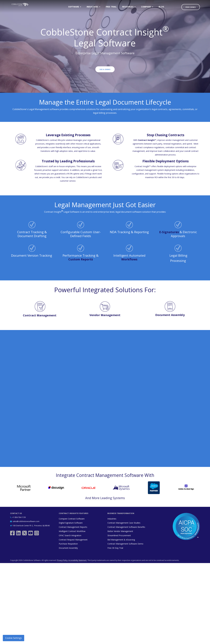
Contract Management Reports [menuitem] (73, 527)
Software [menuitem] (74, 7)
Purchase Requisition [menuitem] (68, 544)
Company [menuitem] (146, 7)
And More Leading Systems (105, 498)
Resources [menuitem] (128, 7)
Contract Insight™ (147, 140)
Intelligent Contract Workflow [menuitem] (72, 531)
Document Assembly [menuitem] (68, 548)
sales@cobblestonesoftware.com (26, 521)
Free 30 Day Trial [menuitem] (115, 548)
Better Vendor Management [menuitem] (120, 531)
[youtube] (31, 531)
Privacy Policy (112, 446)
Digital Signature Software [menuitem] (71, 523)
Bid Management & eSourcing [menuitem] (121, 539)
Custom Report (80, 259)
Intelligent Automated (129, 257)
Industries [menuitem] (92, 7)
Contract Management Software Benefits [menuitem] (126, 527)
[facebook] (13, 531)
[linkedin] (19, 531)
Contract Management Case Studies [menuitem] (124, 523)
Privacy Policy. (62, 560)
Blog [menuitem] (161, 7)
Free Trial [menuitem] (111, 7)
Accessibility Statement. (78, 560)
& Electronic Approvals (178, 234)
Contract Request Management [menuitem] (73, 539)
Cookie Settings (14, 638)
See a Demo (105, 70)
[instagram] (37, 531)
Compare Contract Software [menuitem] (72, 518)
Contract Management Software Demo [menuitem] (125, 544)
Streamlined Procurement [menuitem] (119, 535)
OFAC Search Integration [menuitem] (70, 535)
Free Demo (191, 7)
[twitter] (25, 531)
